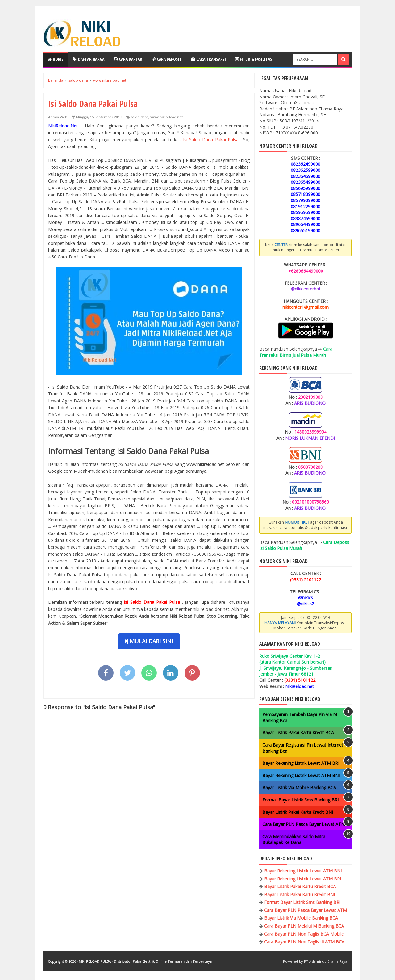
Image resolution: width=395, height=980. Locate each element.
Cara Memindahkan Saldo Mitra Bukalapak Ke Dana (294, 840)
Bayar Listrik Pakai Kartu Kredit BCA (298, 733)
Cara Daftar (128, 59)
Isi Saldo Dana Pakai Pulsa (212, 140)
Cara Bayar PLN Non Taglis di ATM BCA (304, 942)
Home (56, 59)
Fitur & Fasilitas (254, 59)
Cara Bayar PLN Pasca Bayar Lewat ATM (304, 824)
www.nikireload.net (166, 117)
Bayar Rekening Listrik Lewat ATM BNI (301, 775)
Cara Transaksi (208, 59)
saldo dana (140, 117)
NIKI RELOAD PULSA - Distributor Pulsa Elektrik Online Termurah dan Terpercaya (145, 961)
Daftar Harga (88, 59)
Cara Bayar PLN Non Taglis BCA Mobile (304, 934)
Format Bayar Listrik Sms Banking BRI (300, 800)
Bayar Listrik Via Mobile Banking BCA (299, 787)
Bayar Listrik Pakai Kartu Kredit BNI (298, 812)
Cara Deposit (167, 59)
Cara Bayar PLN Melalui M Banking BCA (304, 926)
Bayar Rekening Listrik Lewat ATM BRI (301, 763)
